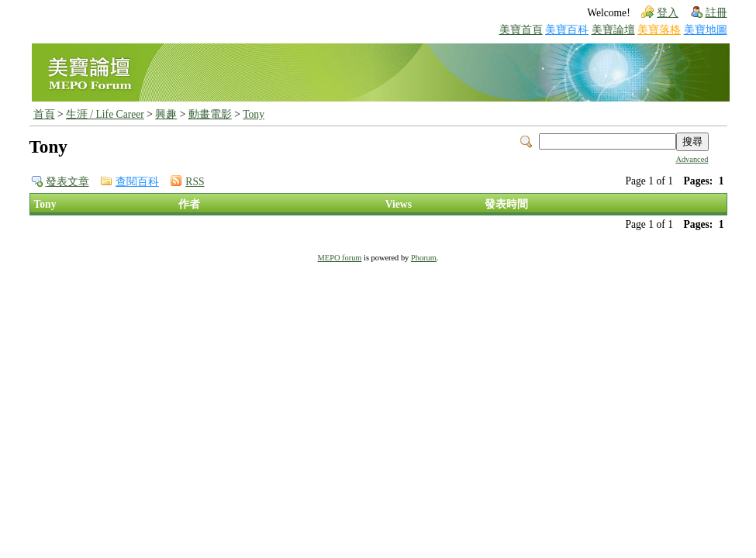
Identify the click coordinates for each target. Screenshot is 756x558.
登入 (668, 13)
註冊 (716, 13)
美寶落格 (659, 30)
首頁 (44, 114)
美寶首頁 (521, 30)
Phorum (424, 258)
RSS (195, 182)
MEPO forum (340, 258)
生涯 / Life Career (105, 114)
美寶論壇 (613, 30)
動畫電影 (210, 114)
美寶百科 (567, 30)
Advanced (692, 159)
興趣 (166, 114)
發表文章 (67, 182)
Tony (254, 114)
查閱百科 (137, 182)
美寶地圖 (706, 30)
